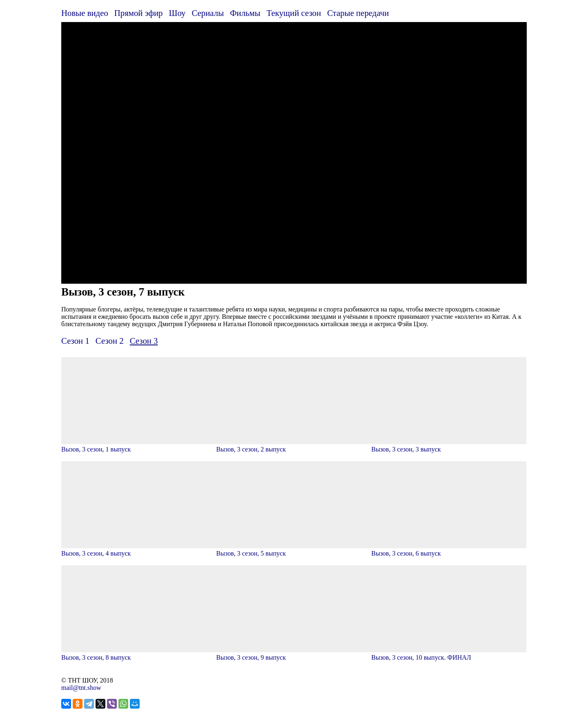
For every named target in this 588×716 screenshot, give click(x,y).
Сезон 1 (75, 341)
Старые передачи (358, 13)
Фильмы (245, 13)
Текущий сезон (294, 13)
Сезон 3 (144, 341)
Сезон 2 (110, 341)
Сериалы (208, 13)
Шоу (177, 13)
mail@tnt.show (81, 688)
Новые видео (85, 13)
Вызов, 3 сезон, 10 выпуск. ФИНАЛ (449, 654)
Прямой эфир (139, 13)
